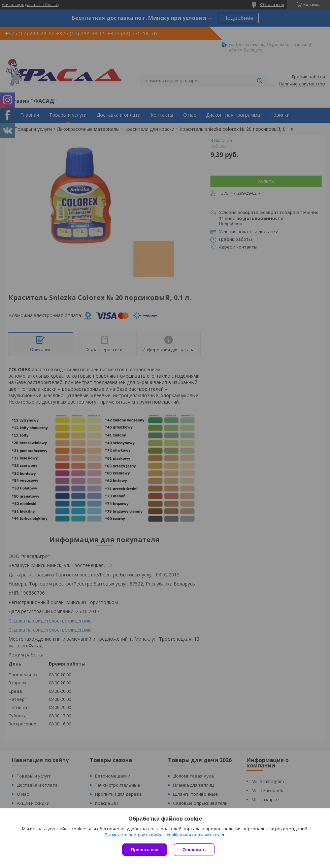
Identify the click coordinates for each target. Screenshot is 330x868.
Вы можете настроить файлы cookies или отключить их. (163, 835)
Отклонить (194, 850)
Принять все (145, 850)
